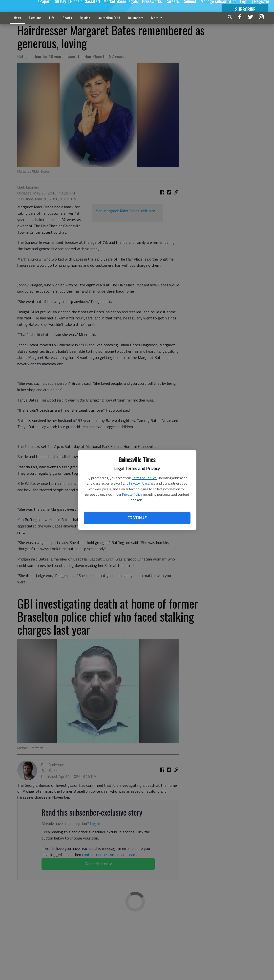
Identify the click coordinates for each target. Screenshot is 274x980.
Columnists (136, 18)
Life (52, 18)
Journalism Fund (109, 18)
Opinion (85, 18)
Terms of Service (144, 478)
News (17, 18)
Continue (137, 518)
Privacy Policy (139, 483)
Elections (35, 18)
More (158, 18)
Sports (67, 18)
